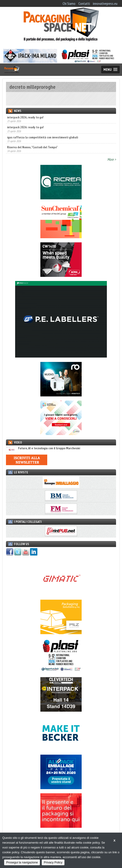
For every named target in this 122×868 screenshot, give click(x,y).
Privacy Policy (53, 862)
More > (112, 159)
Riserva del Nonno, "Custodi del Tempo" (32, 147)
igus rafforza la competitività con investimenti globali (43, 137)
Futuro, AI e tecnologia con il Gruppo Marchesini (43, 448)
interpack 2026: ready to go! (25, 127)
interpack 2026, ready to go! (25, 117)
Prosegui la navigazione (22, 862)
